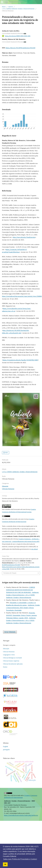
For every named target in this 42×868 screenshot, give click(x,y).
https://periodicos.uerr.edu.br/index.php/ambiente (21, 815)
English (5, 747)
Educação (5, 486)
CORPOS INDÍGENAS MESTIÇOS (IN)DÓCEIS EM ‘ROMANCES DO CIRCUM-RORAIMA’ (20, 590)
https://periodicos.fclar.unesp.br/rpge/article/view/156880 (22, 296)
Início (4, 7)
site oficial (34, 549)
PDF (6, 453)
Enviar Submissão (10, 632)
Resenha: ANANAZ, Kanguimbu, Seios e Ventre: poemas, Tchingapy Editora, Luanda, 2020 (22, 615)
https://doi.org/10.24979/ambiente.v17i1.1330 (20, 48)
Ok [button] (5, 864)
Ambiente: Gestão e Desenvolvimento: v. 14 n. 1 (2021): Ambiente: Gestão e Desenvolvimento (21, 620)
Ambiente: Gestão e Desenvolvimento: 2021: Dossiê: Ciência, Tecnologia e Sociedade (23, 608)
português (6, 750)
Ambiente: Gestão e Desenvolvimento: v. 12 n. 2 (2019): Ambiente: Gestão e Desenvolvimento (23, 595)
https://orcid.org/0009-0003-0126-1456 (18, 36)
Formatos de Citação (10, 573)
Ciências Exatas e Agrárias (11, 661)
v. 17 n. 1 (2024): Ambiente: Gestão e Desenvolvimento (18, 9)
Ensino (5, 667)
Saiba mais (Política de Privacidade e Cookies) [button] (20, 859)
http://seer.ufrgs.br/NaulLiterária (24, 237)
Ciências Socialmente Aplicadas (13, 664)
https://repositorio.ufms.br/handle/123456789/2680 (20, 360)
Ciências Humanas (8, 489)
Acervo (11, 7)
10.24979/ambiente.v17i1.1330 (11, 565)
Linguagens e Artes (9, 655)
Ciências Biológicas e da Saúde (12, 658)
